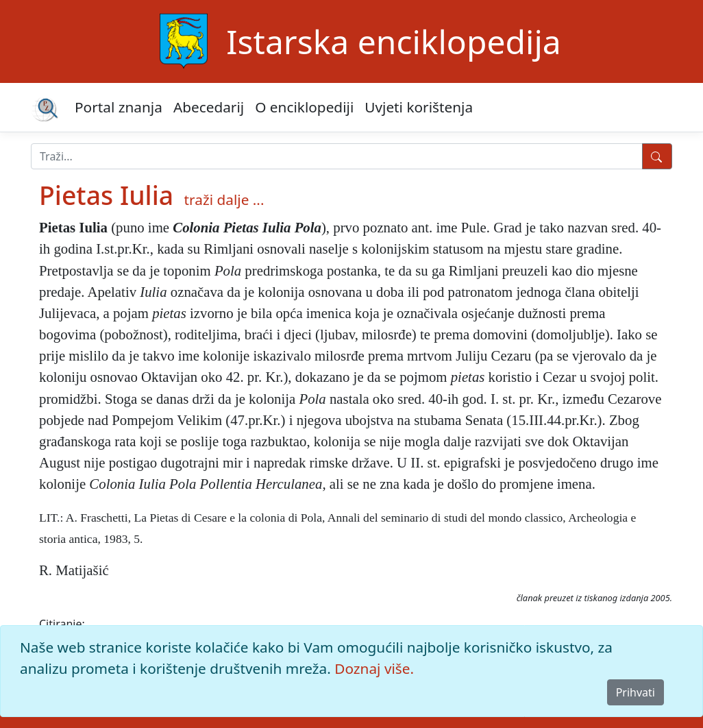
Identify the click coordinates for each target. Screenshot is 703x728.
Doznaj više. (374, 668)
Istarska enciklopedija (393, 41)
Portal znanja (119, 107)
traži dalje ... (224, 199)
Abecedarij (209, 107)
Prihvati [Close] (636, 692)
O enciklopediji (304, 107)
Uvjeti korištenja (419, 107)
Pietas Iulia (106, 195)
